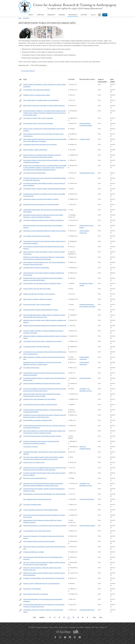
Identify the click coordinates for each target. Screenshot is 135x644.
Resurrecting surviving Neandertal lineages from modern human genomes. (45, 231)
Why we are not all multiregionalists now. (35, 478)
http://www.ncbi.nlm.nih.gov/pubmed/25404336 (20, 205)
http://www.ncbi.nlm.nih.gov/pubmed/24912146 (20, 300)
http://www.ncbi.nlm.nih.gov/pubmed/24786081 (20, 558)
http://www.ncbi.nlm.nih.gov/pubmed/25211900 (20, 457)
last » (101, 617)
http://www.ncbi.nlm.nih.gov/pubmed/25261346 (20, 405)
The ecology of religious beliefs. (32, 504)
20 (83, 617)
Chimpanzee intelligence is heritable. (34, 552)
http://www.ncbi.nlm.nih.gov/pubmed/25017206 (20, 552)
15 (59, 617)
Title (25, 79)
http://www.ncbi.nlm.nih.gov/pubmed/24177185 (20, 315)
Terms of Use (53, 627)
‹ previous (42, 617)
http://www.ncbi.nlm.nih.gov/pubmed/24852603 (20, 140)
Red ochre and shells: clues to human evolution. (37, 304)
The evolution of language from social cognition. (37, 236)
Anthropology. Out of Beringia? (32, 589)
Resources (73, 15)
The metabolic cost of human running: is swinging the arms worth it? (43, 341)
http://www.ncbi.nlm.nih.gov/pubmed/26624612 (20, 600)
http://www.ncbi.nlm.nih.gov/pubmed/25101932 (20, 368)
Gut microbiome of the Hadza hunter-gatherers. (37, 90)
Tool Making (83, 389)
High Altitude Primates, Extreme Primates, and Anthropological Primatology (45, 189)
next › (94, 617)
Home (20, 18)
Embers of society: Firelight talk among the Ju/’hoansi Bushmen (41, 583)
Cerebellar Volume (85, 139)
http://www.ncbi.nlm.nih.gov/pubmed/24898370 (20, 336)
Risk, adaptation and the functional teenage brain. (37, 499)
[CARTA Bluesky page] (65, 638)
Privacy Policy (64, 627)
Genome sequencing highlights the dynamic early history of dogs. (42, 383)
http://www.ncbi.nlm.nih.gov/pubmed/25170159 (20, 347)
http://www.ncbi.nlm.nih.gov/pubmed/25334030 (20, 526)
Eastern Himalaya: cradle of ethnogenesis (35, 150)
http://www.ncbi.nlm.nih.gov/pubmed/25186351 (20, 294)
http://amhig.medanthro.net (20, 210)
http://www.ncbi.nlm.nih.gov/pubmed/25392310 (20, 173)
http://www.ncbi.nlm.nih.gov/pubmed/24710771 (20, 389)
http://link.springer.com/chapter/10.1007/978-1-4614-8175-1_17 (20, 189)
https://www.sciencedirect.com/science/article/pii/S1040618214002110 (20, 95)
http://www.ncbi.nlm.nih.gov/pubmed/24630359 (20, 166)
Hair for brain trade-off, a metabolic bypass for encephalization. (41, 100)
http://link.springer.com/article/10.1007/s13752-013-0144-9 (20, 436)
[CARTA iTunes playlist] (80, 637)
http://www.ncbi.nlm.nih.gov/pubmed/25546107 (20, 145)
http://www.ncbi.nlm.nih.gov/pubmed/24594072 (20, 563)
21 (87, 617)
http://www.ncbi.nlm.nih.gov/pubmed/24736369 (20, 90)
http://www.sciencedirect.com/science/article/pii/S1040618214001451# (20, 468)
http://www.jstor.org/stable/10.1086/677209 (20, 452)
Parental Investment (85, 378)
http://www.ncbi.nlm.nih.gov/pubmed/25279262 (20, 221)
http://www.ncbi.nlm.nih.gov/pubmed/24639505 (20, 394)
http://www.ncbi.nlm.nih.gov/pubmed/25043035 (20, 357)
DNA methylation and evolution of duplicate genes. (38, 420)
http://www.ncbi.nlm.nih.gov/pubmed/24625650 (20, 531)
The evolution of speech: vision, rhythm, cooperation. (38, 118)
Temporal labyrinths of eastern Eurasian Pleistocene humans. (41, 310)
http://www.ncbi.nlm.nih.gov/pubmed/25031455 (20, 342)
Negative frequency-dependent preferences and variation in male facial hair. (45, 325)
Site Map (72, 627)
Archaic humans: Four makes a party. (34, 462)
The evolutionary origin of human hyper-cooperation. (38, 123)
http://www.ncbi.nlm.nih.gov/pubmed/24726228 (20, 484)
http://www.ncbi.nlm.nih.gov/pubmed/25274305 (20, 352)
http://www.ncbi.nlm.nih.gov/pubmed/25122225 (20, 321)
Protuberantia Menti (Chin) (87, 610)
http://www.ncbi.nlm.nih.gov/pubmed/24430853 (20, 161)
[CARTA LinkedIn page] (70, 638)
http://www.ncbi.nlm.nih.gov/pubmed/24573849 (20, 129)
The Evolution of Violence (31, 447)
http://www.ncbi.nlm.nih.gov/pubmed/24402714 (20, 542)
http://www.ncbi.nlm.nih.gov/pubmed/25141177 (20, 379)
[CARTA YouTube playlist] (75, 638)
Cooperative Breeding (86, 125)
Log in (93, 15)
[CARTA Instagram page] (60, 638)
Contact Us (103, 627)
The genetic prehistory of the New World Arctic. (37, 347)
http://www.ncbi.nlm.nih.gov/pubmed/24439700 (20, 252)
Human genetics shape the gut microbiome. (36, 594)
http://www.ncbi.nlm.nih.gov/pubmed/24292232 (20, 373)
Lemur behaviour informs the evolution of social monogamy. (40, 404)
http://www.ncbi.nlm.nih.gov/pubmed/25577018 (20, 605)
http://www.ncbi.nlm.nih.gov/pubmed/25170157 (20, 573)
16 (64, 617)
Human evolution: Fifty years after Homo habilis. (37, 289)
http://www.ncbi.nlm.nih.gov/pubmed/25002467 (20, 310)
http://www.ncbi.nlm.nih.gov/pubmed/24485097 (20, 415)
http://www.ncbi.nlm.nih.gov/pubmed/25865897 (20, 610)
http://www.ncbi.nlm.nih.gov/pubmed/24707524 (20, 289)
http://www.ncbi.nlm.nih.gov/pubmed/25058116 (20, 426)
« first (34, 617)
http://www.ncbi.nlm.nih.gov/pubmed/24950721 (20, 247)
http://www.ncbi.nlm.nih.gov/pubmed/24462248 (20, 279)
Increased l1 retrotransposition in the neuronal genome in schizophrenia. (44, 578)
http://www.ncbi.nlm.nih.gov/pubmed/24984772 (20, 85)
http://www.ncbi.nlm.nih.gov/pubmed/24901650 (20, 111)
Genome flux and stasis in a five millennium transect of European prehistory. (45, 526)
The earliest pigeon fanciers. (31, 368)
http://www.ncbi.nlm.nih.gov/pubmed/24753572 (20, 268)
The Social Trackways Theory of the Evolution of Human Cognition (42, 436)
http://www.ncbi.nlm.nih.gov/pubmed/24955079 (20, 410)
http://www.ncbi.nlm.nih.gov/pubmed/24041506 (20, 568)
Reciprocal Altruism (85, 123)
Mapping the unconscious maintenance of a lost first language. (41, 204)
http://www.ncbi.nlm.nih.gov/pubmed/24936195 (20, 242)
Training (62, 15)
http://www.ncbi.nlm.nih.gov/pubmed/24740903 (20, 326)
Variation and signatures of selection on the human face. (39, 294)
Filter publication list (28, 71)
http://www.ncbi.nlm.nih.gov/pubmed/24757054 (20, 510)
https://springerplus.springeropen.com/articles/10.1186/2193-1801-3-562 (20, 101)
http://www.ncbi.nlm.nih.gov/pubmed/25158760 (20, 124)
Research (51, 15)
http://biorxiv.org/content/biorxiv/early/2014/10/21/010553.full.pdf (20, 200)
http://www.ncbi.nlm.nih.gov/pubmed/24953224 (20, 494)
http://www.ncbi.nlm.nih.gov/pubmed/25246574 (20, 584)
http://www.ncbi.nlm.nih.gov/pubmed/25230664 (20, 273)
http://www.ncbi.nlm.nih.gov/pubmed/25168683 (20, 547)
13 (50, 617)
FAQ (97, 627)
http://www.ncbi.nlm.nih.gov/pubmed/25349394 (20, 134)
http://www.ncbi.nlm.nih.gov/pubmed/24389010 (20, 579)
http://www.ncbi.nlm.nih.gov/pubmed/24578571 (20, 589)
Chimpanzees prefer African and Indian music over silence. (40, 144)
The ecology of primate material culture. (35, 173)
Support (84, 15)
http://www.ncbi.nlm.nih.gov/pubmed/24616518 (20, 263)
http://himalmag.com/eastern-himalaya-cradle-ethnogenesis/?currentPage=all (20, 150)
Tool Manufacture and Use (87, 173)
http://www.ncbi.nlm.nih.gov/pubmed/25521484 (20, 442)
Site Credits (80, 627)
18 (73, 617)
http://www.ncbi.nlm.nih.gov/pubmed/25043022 (20, 473)
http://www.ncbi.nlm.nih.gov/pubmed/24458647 (20, 194)
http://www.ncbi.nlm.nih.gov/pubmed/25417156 (20, 594)
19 (78, 617)
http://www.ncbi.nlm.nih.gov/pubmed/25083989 (20, 489)
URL (20, 79)
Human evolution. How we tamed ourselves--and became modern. (42, 283)
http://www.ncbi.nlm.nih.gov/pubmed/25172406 (20, 305)
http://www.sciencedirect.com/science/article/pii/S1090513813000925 (20, 331)
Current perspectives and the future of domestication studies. (41, 510)
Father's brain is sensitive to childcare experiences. (38, 299)
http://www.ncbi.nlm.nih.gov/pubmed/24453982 (20, 384)
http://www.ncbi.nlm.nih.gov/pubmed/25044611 (20, 155)
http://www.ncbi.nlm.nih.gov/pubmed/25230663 (20, 515)
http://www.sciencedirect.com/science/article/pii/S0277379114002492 (20, 431)
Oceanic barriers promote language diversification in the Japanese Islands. (45, 494)
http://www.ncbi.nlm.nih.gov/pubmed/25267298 (20, 184)
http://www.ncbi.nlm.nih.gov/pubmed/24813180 (20, 236)
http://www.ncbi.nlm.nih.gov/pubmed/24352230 (20, 463)
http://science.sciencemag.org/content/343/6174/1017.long (20, 231)
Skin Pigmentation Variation (87, 526)
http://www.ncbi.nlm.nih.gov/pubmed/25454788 (20, 400)
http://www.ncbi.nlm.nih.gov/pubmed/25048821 (20, 118)
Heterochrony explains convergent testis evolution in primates (41, 199)
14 (55, 617)
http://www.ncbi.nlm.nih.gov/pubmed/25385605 (20, 505)
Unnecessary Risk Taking (87, 499)
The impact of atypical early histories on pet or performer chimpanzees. (44, 220)
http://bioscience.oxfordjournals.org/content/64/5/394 (20, 536)
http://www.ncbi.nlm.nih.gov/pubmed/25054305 (20, 215)
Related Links (89, 627)
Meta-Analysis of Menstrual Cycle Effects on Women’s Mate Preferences (44, 106)
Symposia (40, 15)
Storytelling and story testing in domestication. (36, 268)
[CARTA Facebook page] (55, 638)
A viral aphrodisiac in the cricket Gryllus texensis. (37, 531)
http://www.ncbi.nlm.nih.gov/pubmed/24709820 (20, 178)
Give (105, 15)
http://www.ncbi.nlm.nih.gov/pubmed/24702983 (20, 479)
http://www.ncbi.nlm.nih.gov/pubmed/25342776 (20, 284)
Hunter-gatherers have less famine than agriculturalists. (39, 541)
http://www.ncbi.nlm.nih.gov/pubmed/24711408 (20, 421)
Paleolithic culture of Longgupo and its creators (37, 95)
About (31, 15)
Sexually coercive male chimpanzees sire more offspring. (40, 399)
